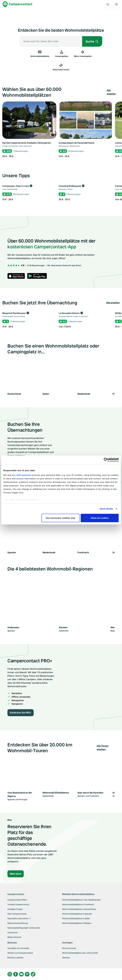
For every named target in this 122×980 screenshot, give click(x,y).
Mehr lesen (16, 874)
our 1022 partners (22, 475)
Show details (106, 509)
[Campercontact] (17, 4)
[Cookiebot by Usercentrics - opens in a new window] (106, 460)
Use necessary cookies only (60, 518)
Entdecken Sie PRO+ (21, 713)
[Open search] (108, 4)
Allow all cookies (100, 518)
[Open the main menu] (116, 4)
